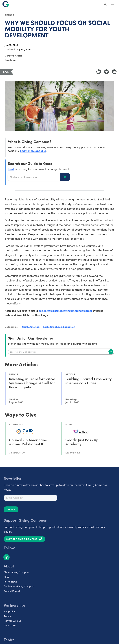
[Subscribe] (111, 352)
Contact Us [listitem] (10, 625)
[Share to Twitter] (106, 72)
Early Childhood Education (59, 327)
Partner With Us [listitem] (12, 621)
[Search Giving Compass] (105, 4)
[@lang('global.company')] (6, 4)
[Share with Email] (114, 72)
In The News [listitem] (10, 581)
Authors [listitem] (8, 616)
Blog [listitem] (6, 577)
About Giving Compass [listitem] (17, 572)
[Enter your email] (61, 352)
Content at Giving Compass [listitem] (19, 586)
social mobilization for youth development (65, 310)
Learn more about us (33, 151)
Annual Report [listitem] (12, 591)
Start (11, 169)
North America (31, 327)
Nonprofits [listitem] (10, 611)
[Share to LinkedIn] (99, 72)
